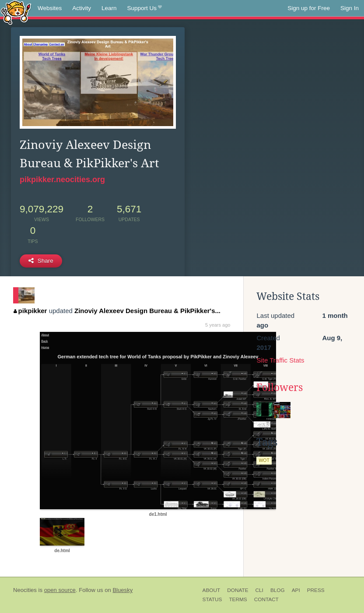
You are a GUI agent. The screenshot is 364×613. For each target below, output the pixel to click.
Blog (278, 590)
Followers (280, 388)
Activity (82, 8)
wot (264, 460)
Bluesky (122, 590)
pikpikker (30, 311)
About (212, 590)
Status (212, 599)
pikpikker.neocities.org (62, 180)
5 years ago (218, 325)
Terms (238, 599)
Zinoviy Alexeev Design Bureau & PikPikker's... (147, 311)
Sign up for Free (309, 8)
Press (316, 590)
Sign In (350, 8)
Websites (50, 8)
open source (60, 590)
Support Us (145, 8)
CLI (259, 590)
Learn (109, 8)
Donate (238, 590)
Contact (266, 599)
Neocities (25, 590)
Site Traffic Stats (280, 360)
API (296, 590)
